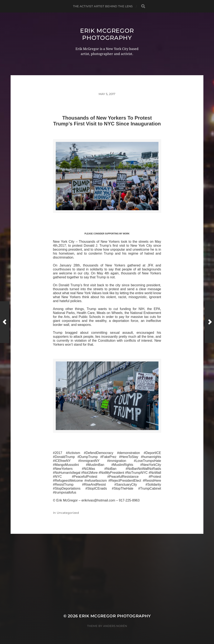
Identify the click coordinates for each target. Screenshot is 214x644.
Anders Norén (115, 626)
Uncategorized (68, 513)
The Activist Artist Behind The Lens (103, 6)
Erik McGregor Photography (107, 34)
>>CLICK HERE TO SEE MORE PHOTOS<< (107, 218)
